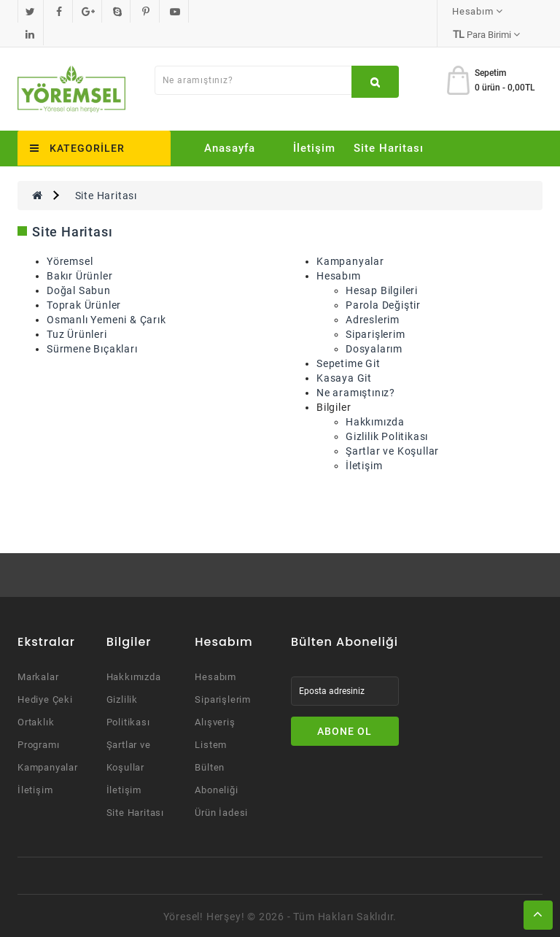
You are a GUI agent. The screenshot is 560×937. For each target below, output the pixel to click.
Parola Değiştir (383, 304)
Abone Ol (345, 730)
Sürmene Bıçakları (92, 347)
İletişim (314, 147)
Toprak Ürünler (84, 304)
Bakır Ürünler (79, 274)
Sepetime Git (349, 362)
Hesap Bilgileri (382, 289)
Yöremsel (70, 260)
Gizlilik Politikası (387, 435)
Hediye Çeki (45, 698)
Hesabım (339, 274)
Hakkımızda (375, 420)
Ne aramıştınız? (356, 391)
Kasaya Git (344, 377)
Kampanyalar (350, 260)
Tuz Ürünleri (77, 333)
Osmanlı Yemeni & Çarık (106, 318)
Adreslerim (373, 318)
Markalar (38, 675)
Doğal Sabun (79, 289)
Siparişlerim (376, 333)
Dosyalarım (374, 347)
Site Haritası (389, 147)
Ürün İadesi (221, 811)
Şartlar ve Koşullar (392, 450)
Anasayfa (230, 147)
